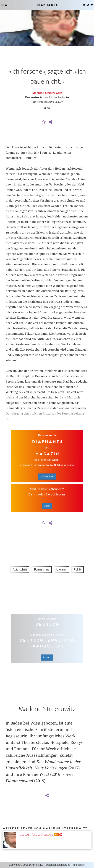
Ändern (47, 658)
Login (47, 506)
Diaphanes (47, 5)
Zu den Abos (47, 477)
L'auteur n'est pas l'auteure (37, 835)
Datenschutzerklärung (58, 865)
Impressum (79, 865)
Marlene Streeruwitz (47, 93)
